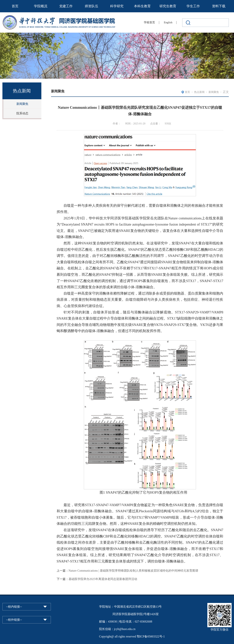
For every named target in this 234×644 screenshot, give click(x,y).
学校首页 (149, 22)
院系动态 (22, 113)
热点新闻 (199, 92)
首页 (15, 6)
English (168, 22)
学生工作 (193, 6)
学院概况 (41, 6)
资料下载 (219, 6)
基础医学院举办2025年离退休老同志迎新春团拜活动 (103, 579)
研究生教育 (168, 6)
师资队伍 (91, 6)
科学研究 (117, 6)
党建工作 (66, 6)
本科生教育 (142, 6)
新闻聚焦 (22, 104)
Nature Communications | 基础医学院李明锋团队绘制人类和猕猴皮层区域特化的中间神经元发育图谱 (133, 571)
